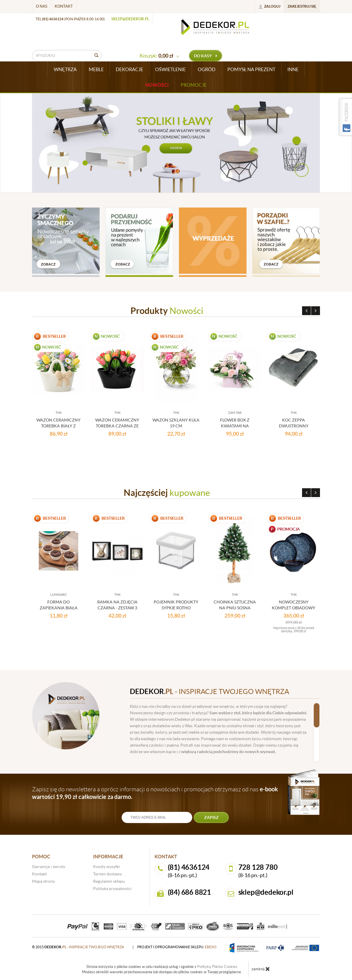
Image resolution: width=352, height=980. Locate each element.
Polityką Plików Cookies (217, 967)
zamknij (261, 969)
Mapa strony (43, 881)
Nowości (157, 85)
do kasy (206, 56)
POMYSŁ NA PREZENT (251, 69)
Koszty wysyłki (107, 867)
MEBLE (96, 69)
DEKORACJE (129, 69)
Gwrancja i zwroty (49, 867)
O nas (42, 6)
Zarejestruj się (302, 6)
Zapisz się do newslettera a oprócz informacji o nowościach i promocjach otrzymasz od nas (155, 793)
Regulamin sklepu (109, 881)
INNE (293, 69)
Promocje (194, 85)
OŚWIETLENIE (170, 69)
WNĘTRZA (65, 69)
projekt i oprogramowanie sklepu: (177, 947)
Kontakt (64, 6)
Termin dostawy (108, 874)
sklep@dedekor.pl (130, 19)
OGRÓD (207, 69)
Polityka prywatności (112, 889)
